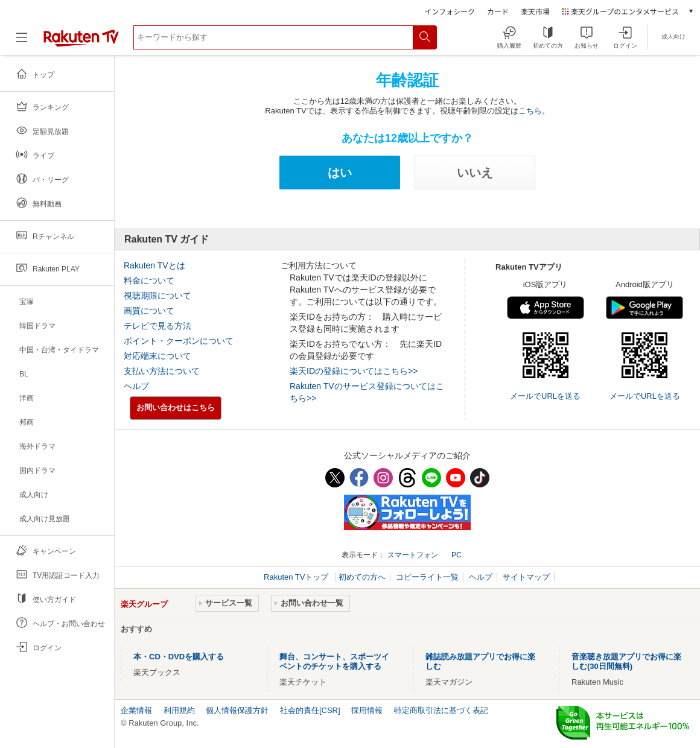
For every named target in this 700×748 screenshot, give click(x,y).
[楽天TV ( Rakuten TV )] (81, 44)
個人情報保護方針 (237, 710)
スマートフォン (413, 555)
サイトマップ (526, 577)
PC (457, 555)
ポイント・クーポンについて (179, 341)
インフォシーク (450, 11)
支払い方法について (162, 371)
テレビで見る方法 (157, 326)
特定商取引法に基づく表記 (441, 710)
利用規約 (179, 710)
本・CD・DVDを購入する (179, 657)
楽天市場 (535, 11)
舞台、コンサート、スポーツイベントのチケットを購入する (334, 661)
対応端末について (157, 356)
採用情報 (367, 710)
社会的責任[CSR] (310, 710)
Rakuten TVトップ (297, 577)
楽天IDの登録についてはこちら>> (354, 371)
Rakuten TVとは (154, 265)
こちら (530, 111)
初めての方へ (362, 577)
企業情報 (136, 710)
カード (498, 11)
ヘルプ (136, 386)
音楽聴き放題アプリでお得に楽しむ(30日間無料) (626, 661)
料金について (149, 280)
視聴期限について (157, 296)
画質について (149, 311)
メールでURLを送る (545, 396)
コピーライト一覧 (427, 577)
